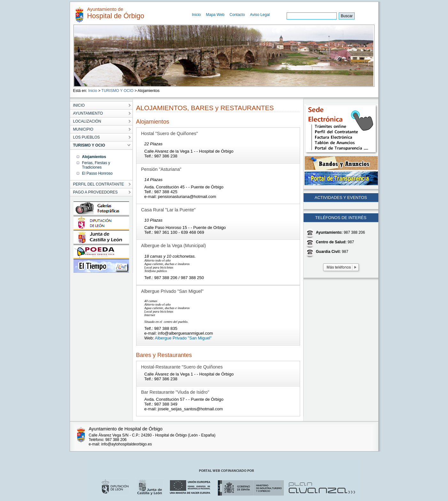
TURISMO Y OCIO (117, 91)
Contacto (237, 15)
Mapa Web (215, 15)
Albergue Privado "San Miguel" (183, 338)
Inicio (197, 15)
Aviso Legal (260, 15)
